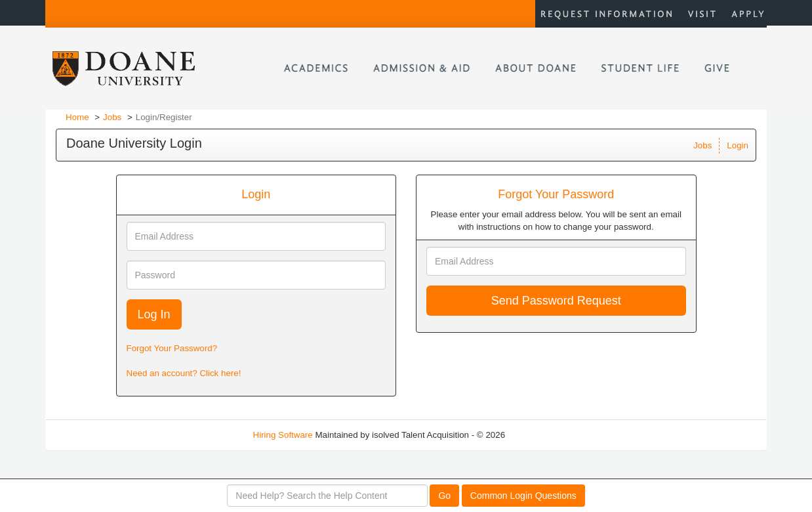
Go (444, 496)
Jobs (112, 117)
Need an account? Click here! (184, 373)
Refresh (544, 435)
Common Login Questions (523, 496)
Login (738, 145)
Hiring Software (283, 435)
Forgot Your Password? (172, 348)
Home (77, 117)
